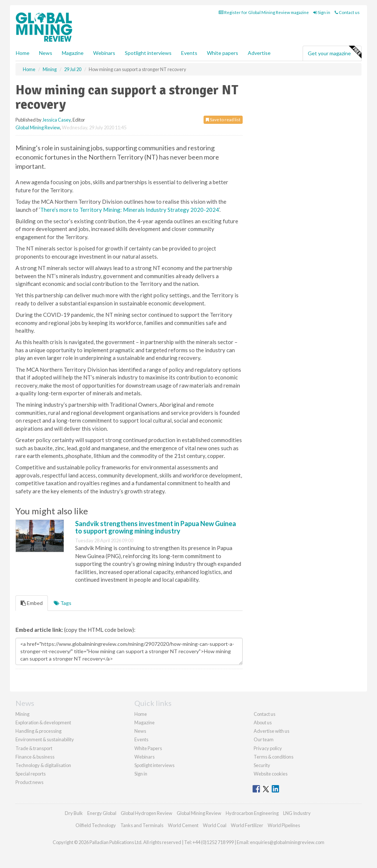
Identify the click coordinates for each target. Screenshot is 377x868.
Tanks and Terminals (142, 825)
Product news (29, 782)
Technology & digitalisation (43, 765)
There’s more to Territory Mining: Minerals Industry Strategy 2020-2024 (130, 210)
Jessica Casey (57, 120)
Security (262, 765)
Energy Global (102, 813)
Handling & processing (38, 731)
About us (263, 722)
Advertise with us (272, 731)
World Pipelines (284, 825)
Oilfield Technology (96, 825)
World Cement (183, 825)
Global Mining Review (38, 127)
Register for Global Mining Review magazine (264, 12)
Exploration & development (43, 722)
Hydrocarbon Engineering (252, 813)
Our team (264, 739)
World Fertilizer (247, 825)
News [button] (46, 53)
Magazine (73, 53)
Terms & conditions (274, 757)
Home (23, 53)
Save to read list (223, 120)
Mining (22, 714)
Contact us (347, 12)
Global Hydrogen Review (147, 813)
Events (189, 53)
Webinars (104, 53)
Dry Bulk (74, 813)
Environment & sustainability (45, 739)
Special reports (31, 774)
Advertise (259, 53)
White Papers (148, 748)
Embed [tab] (32, 603)
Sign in (322, 12)
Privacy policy (268, 748)
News (140, 731)
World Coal (215, 825)
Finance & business (35, 757)
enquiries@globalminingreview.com (287, 842)
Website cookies (271, 774)
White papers (223, 53)
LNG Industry (297, 813)
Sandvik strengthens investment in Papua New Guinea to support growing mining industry (156, 527)
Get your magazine (334, 52)
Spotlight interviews (148, 53)
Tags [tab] (63, 603)
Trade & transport (34, 748)
